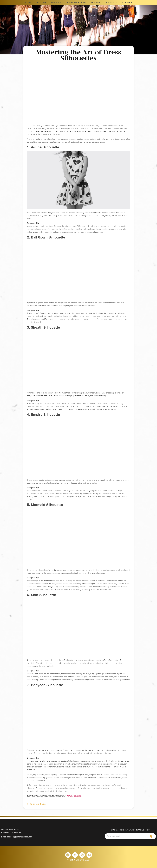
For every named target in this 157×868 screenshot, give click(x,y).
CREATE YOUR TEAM (76, 3)
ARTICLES (95, 3)
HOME (28, 3)
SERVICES (56, 3)
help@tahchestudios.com (21, 837)
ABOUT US (41, 3)
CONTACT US (111, 3)
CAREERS (127, 3)
